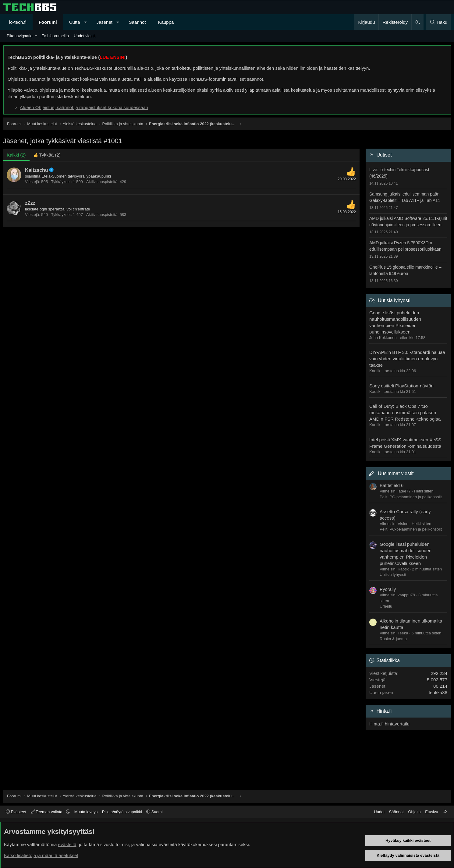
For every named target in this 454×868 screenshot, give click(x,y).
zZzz (30, 203)
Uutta (75, 22)
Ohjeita (414, 812)
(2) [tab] (16, 155)
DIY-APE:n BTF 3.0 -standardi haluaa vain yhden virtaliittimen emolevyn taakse (407, 359)
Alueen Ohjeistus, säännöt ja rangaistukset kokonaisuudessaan (84, 107)
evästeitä (67, 844)
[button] (85, 22)
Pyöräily (388, 589)
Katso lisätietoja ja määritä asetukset (41, 855)
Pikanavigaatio (20, 36)
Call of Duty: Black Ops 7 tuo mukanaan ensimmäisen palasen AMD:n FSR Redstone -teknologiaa (405, 413)
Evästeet (16, 812)
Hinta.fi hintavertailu (389, 724)
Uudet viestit (85, 36)
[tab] (47, 155)
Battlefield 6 (392, 485)
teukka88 (438, 692)
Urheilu (386, 606)
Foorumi (48, 22)
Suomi (154, 812)
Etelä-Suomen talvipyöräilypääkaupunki (76, 176)
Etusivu (432, 812)
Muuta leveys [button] (86, 812)
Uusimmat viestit (396, 473)
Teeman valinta (47, 812)
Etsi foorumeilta (55, 36)
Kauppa (166, 22)
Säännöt (137, 22)
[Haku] (438, 22)
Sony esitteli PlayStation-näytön (401, 386)
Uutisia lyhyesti (394, 300)
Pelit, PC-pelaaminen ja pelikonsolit (411, 497)
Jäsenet (104, 22)
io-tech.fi (18, 22)
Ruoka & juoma (393, 639)
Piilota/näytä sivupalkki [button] (122, 812)
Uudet (379, 812)
